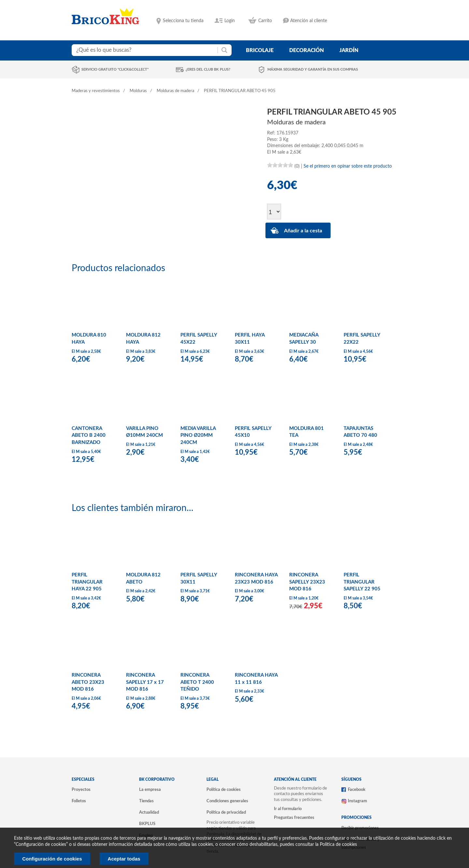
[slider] (280, 165)
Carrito (265, 21)
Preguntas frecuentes (294, 818)
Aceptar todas (124, 859)
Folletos (79, 801)
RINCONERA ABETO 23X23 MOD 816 (88, 682)
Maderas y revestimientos (96, 91)
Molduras (138, 91)
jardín (349, 50)
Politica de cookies (338, 845)
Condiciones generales (227, 801)
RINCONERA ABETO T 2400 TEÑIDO (197, 682)
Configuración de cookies (52, 859)
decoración (306, 50)
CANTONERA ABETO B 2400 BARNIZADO (89, 435)
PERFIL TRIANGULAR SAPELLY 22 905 (362, 582)
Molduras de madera (175, 91)
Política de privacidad (226, 812)
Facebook (357, 790)
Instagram (357, 801)
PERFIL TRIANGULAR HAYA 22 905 (87, 582)
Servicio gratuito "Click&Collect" (115, 69)
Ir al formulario (288, 809)
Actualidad (149, 812)
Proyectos (81, 790)
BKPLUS (147, 824)
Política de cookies (224, 790)
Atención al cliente (309, 21)
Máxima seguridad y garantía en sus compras (313, 69)
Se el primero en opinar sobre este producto (348, 166)
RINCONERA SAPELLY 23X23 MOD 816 (307, 582)
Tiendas (146, 801)
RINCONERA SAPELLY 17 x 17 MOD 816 (145, 682)
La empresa (150, 790)
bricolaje (260, 50)
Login (230, 21)
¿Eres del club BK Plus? (208, 69)
